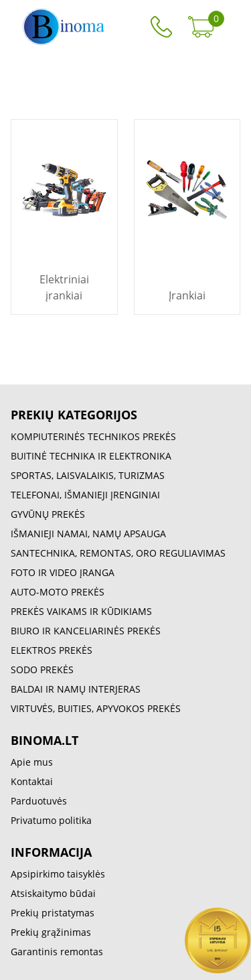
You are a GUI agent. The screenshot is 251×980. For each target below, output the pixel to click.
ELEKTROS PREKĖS (52, 650)
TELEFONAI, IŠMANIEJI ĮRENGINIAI (85, 495)
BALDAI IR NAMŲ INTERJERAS (76, 689)
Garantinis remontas (57, 952)
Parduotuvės (39, 801)
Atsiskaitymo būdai (53, 893)
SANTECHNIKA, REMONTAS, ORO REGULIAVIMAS (118, 553)
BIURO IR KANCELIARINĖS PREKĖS (86, 631)
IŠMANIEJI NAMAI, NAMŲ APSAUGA (88, 534)
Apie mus (32, 762)
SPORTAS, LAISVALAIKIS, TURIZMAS (88, 475)
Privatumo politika (51, 820)
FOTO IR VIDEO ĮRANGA (63, 572)
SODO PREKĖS (42, 670)
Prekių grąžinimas (51, 932)
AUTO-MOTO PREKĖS (58, 592)
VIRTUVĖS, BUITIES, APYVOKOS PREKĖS (96, 708)
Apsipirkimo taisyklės (58, 874)
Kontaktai (32, 781)
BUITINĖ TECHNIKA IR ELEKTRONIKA (91, 456)
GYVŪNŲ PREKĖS (48, 514)
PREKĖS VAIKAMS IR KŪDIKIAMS (81, 611)
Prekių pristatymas (53, 913)
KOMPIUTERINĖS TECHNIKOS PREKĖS (93, 436)
